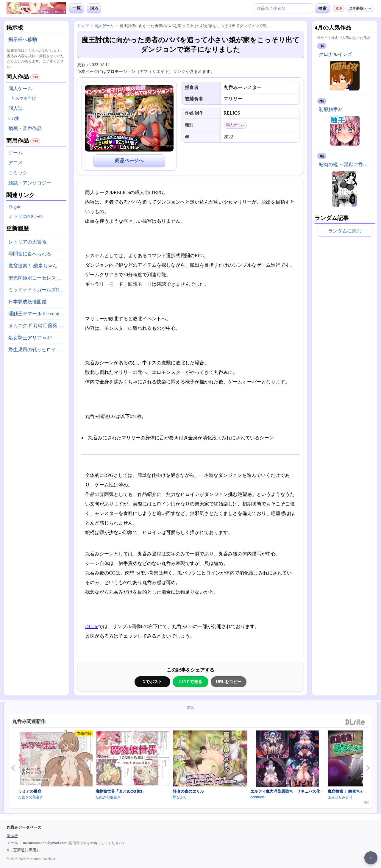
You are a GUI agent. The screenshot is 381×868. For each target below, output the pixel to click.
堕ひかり (180, 797)
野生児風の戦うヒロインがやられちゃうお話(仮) (37, 350)
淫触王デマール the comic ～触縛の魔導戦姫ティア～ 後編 (37, 314)
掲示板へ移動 (23, 39)
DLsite (92, 626)
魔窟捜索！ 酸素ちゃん (33, 266)
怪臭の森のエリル (188, 791)
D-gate (15, 207)
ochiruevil (258, 797)
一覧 (76, 8)
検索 (322, 8)
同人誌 (15, 108)
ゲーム (15, 153)
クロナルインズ (335, 54)
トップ (83, 26)
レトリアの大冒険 (27, 242)
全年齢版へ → (360, 8)
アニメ (15, 163)
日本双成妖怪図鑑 (27, 302)
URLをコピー (229, 682)
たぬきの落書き (31, 797)
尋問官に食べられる (30, 254)
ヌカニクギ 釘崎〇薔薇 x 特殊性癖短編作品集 (37, 325)
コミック (18, 173)
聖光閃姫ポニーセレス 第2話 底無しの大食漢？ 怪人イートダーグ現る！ (37, 278)
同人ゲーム (20, 89)
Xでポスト (152, 682)
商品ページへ (129, 161)
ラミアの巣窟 (30, 791)
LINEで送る (190, 682)
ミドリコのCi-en (26, 216)
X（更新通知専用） (23, 850)
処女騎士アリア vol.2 (30, 338)
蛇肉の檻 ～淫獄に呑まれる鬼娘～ (346, 164)
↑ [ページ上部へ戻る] (371, 858)
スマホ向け (26, 98)
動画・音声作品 (25, 128)
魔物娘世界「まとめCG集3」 (121, 791)
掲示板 (12, 836)
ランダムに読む (345, 231)
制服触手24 (331, 109)
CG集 (14, 118)
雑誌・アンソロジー (30, 183)
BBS (94, 8)
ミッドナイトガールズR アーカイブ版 (37, 290)
